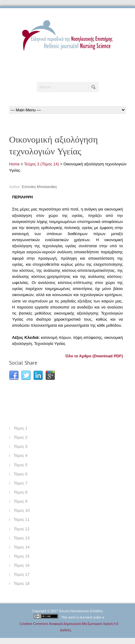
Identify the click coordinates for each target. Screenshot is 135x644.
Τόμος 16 (22, 565)
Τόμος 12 (22, 529)
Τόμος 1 (21, 428)
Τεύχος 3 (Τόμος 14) (42, 164)
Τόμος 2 (21, 437)
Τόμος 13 (22, 538)
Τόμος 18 (22, 583)
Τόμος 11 (22, 519)
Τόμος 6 (21, 474)
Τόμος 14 (22, 547)
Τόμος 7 (21, 483)
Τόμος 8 (21, 492)
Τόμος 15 (22, 556)
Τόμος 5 (21, 465)
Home (14, 164)
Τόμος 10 (22, 510)
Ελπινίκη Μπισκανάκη (39, 187)
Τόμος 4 (21, 455)
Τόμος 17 (22, 574)
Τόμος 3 (21, 446)
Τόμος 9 (21, 501)
